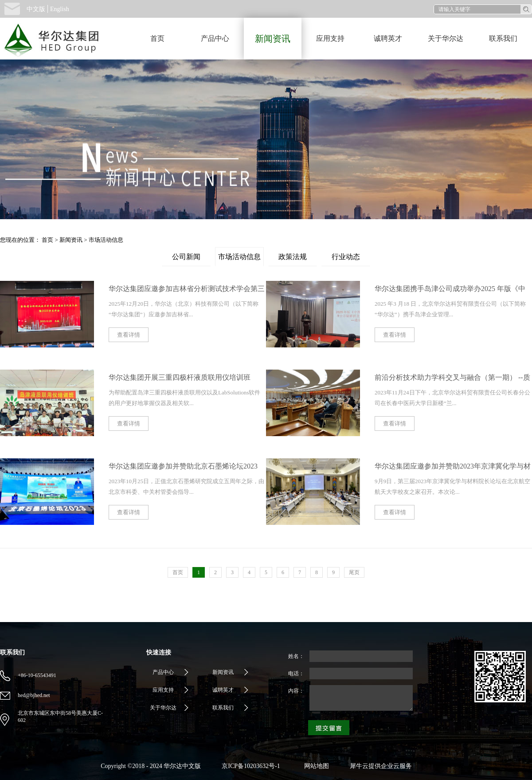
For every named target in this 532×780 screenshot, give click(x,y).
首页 (157, 38)
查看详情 (129, 335)
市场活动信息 (106, 240)
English (60, 9)
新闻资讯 (71, 240)
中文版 (36, 9)
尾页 (354, 572)
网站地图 (315, 766)
